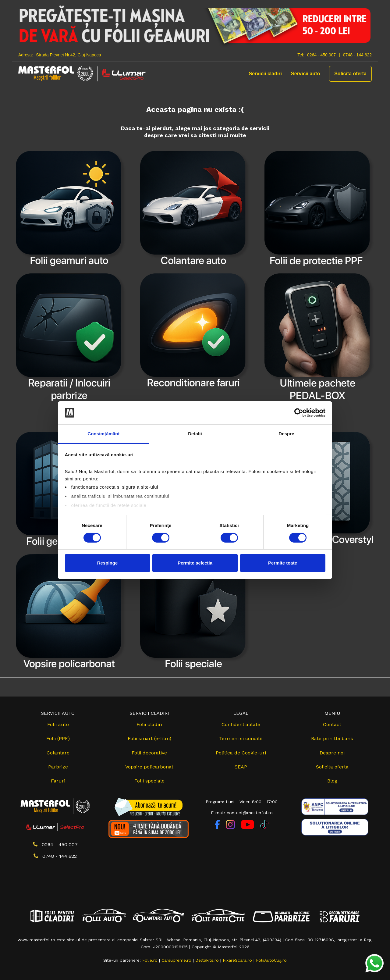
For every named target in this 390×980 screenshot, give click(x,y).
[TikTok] (264, 828)
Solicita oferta (350, 74)
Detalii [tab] (195, 434)
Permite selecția (195, 563)
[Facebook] (218, 828)
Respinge (108, 563)
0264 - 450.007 (321, 55)
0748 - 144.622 (357, 55)
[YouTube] (248, 828)
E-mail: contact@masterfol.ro (242, 813)
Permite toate (283, 563)
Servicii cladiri (266, 74)
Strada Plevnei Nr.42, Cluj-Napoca (68, 55)
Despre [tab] (286, 434)
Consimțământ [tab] (103, 434)
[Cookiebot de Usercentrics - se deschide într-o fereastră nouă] (299, 413)
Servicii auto (305, 74)
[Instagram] (231, 828)
